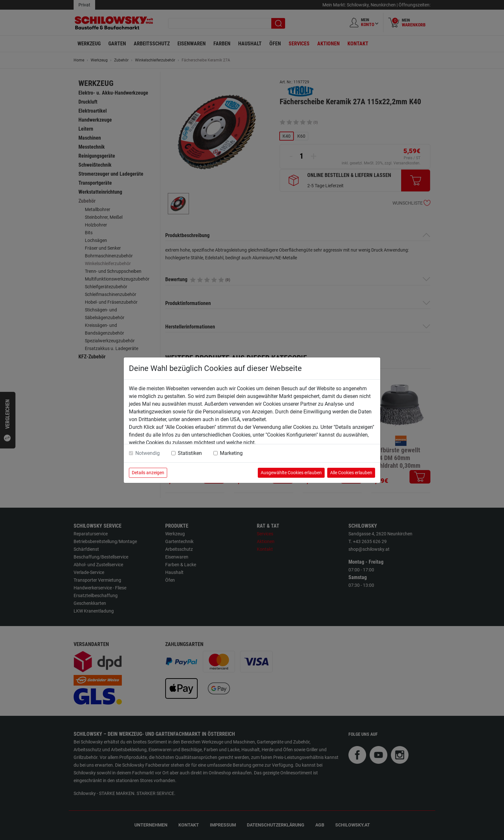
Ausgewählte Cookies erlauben (291, 473)
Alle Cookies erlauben (351, 473)
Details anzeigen (148, 473)
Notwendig (148, 453)
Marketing (231, 453)
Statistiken (190, 453)
